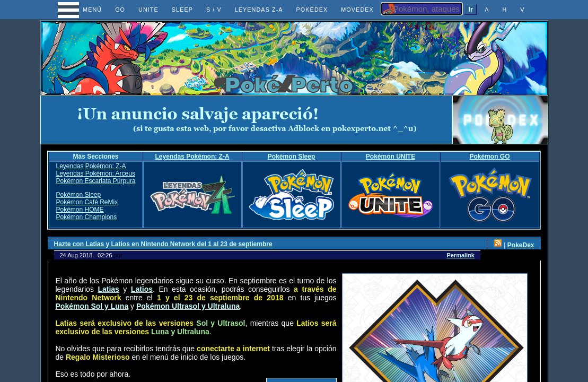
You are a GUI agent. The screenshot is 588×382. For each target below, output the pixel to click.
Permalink (460, 255)
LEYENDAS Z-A (259, 10)
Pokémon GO (490, 157)
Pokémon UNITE (390, 157)
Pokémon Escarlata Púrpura (95, 181)
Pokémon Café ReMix (87, 202)
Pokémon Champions (86, 217)
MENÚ (82, 10)
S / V (214, 10)
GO (120, 10)
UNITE (148, 10)
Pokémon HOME (80, 210)
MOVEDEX (357, 10)
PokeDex (521, 245)
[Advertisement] (246, 120)
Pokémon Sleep (291, 157)
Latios (142, 289)
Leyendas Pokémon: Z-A (192, 157)
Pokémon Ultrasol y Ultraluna (188, 306)
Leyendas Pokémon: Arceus (95, 173)
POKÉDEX (312, 10)
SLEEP (182, 10)
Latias (108, 289)
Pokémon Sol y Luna (92, 306)
